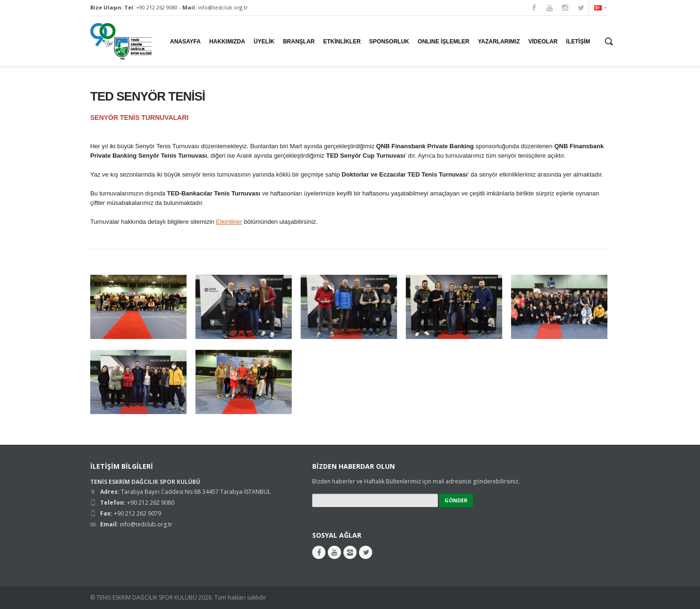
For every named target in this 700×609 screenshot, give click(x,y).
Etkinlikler (229, 222)
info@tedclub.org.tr (223, 7)
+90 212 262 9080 (157, 7)
